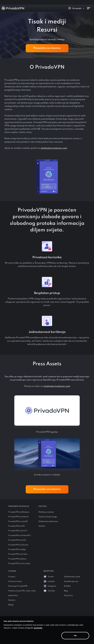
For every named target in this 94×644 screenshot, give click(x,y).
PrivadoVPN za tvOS (17, 540)
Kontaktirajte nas (71, 581)
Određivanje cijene (72, 577)
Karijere (12, 600)
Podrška (67, 586)
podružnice (13, 595)
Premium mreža (15, 581)
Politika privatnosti (46, 512)
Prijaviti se (68, 595)
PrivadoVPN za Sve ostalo (19, 564)
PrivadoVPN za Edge (17, 550)
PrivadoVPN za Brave (17, 559)
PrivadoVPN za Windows (19, 512)
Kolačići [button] (42, 526)
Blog (66, 591)
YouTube (51, 591)
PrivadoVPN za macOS (18, 521)
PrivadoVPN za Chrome (18, 545)
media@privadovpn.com (54, 148)
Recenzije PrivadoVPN (18, 586)
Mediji (11, 605)
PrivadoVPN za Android (18, 517)
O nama (12, 577)
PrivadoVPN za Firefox (18, 554)
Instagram (52, 586)
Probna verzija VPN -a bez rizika (22, 591)
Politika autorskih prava (48, 521)
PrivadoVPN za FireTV (18, 531)
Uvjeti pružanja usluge (48, 517)
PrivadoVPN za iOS (17, 526)
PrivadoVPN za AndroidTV (20, 535)
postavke (38, 628)
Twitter (51, 577)
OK (75, 636)
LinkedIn (51, 581)
